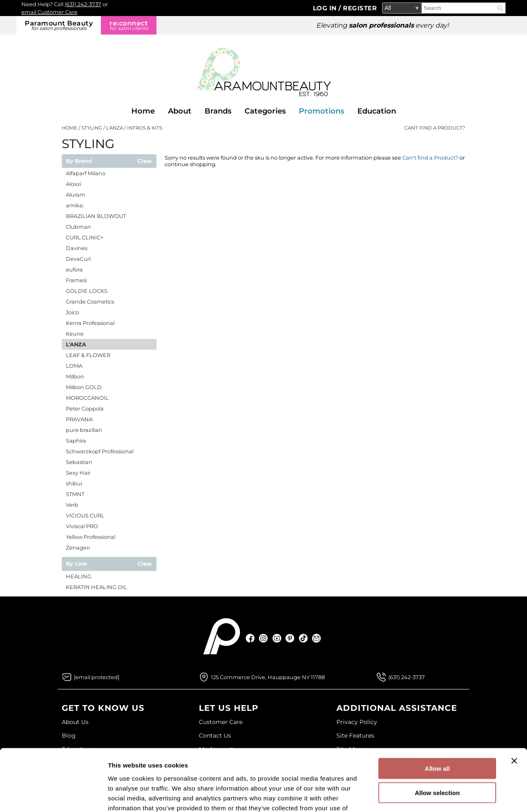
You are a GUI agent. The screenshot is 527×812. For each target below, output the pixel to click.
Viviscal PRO (82, 526)
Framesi (76, 280)
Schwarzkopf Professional (100, 451)
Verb (72, 505)
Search (500, 8)
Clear (145, 161)
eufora (74, 269)
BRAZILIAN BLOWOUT (96, 216)
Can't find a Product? (435, 128)
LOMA (74, 366)
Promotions (322, 111)
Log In (326, 8)
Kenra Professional (90, 323)
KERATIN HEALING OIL (97, 587)
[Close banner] (514, 706)
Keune (75, 334)
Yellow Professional (91, 537)
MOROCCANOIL (87, 398)
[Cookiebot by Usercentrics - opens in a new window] (53, 796)
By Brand (79, 161)
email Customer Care (49, 12)
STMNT (75, 494)
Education (377, 111)
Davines (77, 248)
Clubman (78, 227)
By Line (76, 564)
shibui (74, 483)
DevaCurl (78, 259)
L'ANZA (76, 344)
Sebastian (79, 462)
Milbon (75, 376)
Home (143, 111)
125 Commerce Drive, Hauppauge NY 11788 (268, 677)
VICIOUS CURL (85, 515)
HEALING (79, 576)
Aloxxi (73, 184)
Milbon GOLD (84, 387)
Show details (432, 796)
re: (129, 25)
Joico (72, 312)
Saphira (76, 441)
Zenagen (78, 548)
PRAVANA (79, 419)
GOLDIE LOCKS (87, 291)
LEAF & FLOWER (88, 355)
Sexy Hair (78, 473)
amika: (75, 205)
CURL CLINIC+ (85, 237)
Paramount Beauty (59, 25)
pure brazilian (84, 430)
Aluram (76, 195)
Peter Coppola (85, 408)
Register (360, 8)
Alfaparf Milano (86, 173)
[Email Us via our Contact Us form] (97, 677)
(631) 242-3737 (83, 4)
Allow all (437, 713)
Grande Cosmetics (90, 302)
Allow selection (437, 738)
